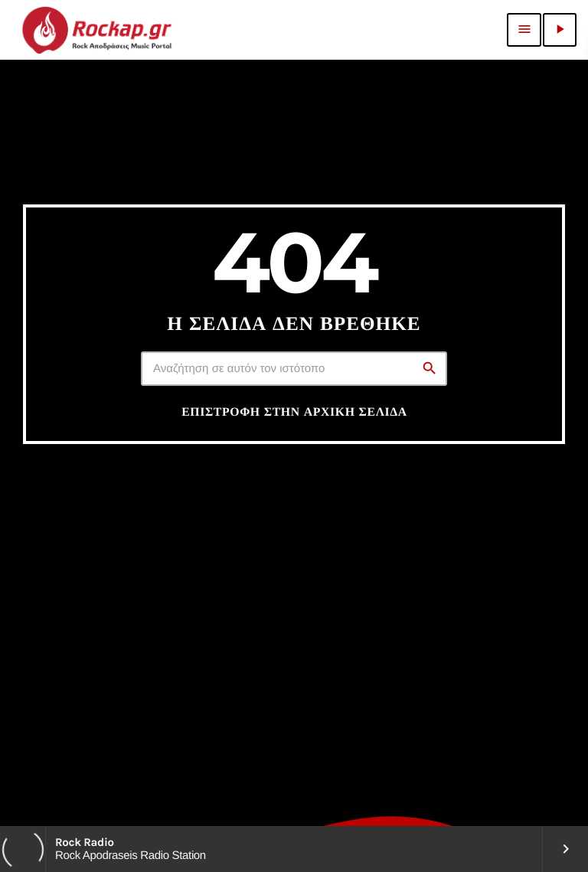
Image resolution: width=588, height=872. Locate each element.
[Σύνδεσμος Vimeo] (96, 30)
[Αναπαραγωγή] (560, 30)
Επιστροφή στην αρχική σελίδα (294, 412)
